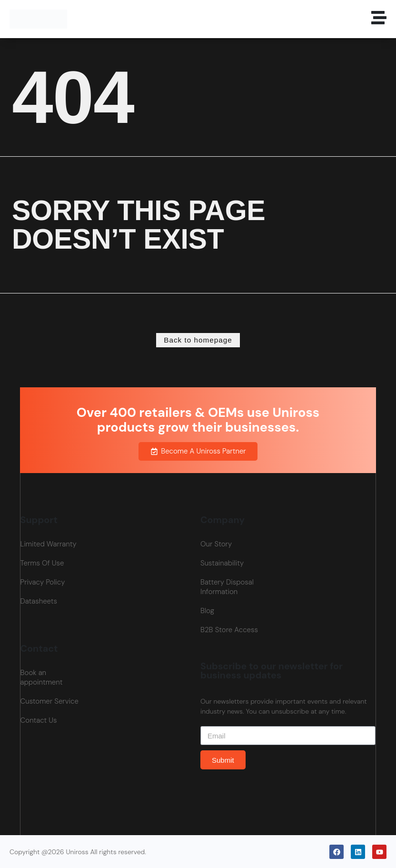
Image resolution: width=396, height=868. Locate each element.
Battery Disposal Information (227, 586)
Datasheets (39, 601)
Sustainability (222, 563)
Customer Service (49, 701)
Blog (207, 610)
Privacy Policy (43, 582)
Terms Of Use (42, 563)
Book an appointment (42, 677)
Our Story (216, 544)
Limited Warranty (49, 544)
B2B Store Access (229, 629)
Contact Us (39, 720)
